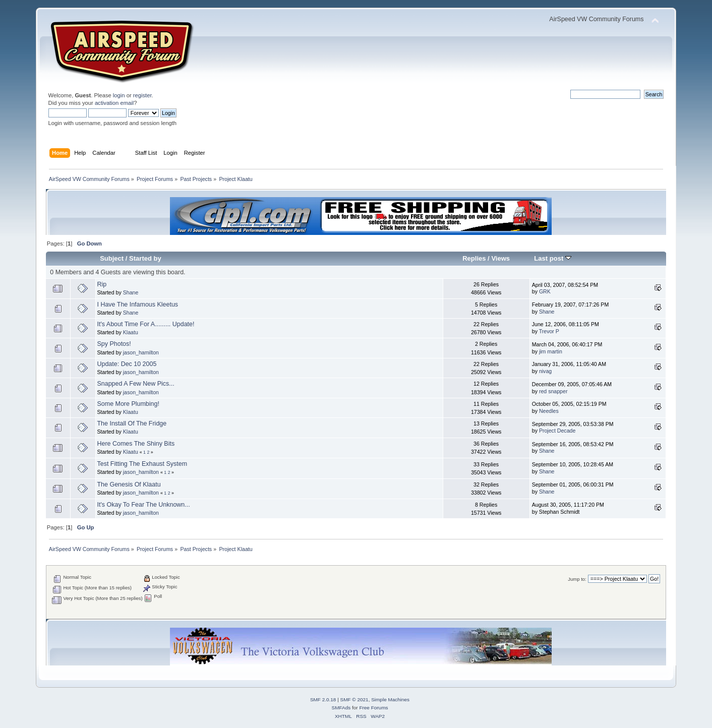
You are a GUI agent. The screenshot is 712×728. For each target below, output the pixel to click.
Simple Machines (390, 700)
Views (500, 258)
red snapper (553, 391)
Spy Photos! (114, 344)
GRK (545, 291)
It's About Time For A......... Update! (146, 324)
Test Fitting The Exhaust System (142, 464)
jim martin (551, 351)
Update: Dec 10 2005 (127, 364)
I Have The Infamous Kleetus (138, 305)
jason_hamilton (141, 352)
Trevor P (549, 331)
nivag (545, 371)
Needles (549, 411)
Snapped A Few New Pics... (136, 384)
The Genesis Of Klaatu (129, 484)
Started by (145, 258)
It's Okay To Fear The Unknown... (144, 505)
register (142, 95)
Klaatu (131, 332)
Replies (474, 258)
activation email (114, 103)
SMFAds (341, 708)
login (119, 95)
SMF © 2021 (354, 700)
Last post (553, 258)
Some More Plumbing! (128, 404)
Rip (102, 284)
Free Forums (373, 708)
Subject (112, 258)
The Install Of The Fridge (132, 423)
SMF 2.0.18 (323, 700)
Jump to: (577, 579)
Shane (131, 292)
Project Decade (557, 431)
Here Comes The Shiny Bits (136, 444)
